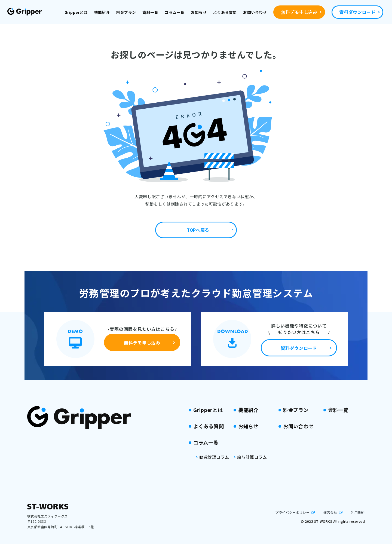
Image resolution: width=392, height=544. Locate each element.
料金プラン (126, 12)
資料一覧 (150, 12)
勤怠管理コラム (214, 457)
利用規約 (358, 512)
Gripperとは (76, 12)
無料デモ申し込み (299, 12)
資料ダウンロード (357, 12)
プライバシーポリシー (292, 512)
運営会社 (330, 512)
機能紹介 (102, 12)
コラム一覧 (174, 12)
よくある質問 (225, 12)
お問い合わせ (255, 12)
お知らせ (199, 12)
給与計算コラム (252, 457)
